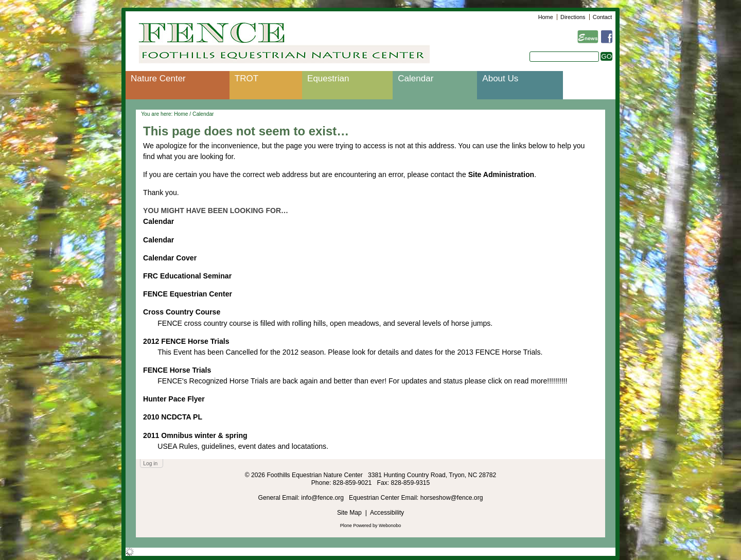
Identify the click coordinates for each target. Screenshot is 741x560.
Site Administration (501, 174)
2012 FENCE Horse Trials (186, 341)
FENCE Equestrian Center (188, 294)
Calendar (416, 78)
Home (546, 17)
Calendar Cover (170, 258)
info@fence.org (323, 498)
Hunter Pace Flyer (174, 399)
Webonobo (390, 526)
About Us (500, 78)
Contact (602, 17)
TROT (246, 78)
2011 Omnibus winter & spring (195, 435)
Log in (150, 463)
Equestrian (328, 78)
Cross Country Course (182, 312)
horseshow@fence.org (452, 498)
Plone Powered (356, 526)
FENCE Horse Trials (177, 370)
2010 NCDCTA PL (173, 417)
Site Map (349, 513)
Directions (573, 17)
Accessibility (387, 513)
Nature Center (158, 78)
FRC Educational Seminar (187, 276)
